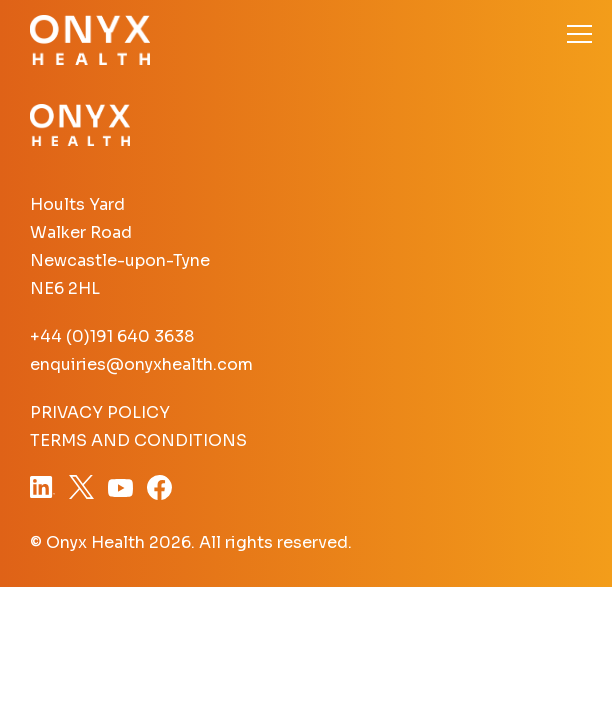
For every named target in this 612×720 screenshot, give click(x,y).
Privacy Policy (100, 412)
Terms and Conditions (138, 440)
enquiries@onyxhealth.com (141, 364)
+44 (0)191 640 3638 (112, 336)
